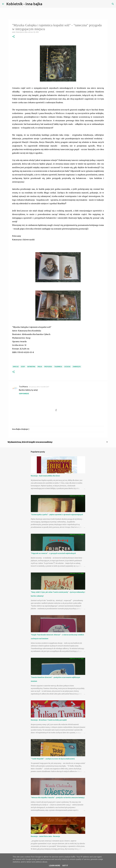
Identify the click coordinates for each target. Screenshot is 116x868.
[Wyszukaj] (45, 4)
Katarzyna (31, 367)
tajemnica (58, 367)
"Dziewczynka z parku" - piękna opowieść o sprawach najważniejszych (57, 515)
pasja (40, 367)
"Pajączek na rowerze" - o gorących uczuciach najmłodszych (53, 553)
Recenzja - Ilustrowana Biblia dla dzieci (45, 476)
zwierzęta (77, 367)
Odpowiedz (24, 394)
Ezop (23, 367)
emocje (16, 367)
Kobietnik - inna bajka (24, 4)
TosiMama (23, 387)
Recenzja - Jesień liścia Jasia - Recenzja (45, 836)
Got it (65, 866)
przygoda (48, 367)
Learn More (54, 866)
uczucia (67, 367)
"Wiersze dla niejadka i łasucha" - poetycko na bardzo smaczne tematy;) (58, 798)
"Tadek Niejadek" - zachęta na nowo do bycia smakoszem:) (53, 759)
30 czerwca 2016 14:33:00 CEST (39, 387)
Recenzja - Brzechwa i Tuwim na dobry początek (49, 720)
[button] (13, 37)
